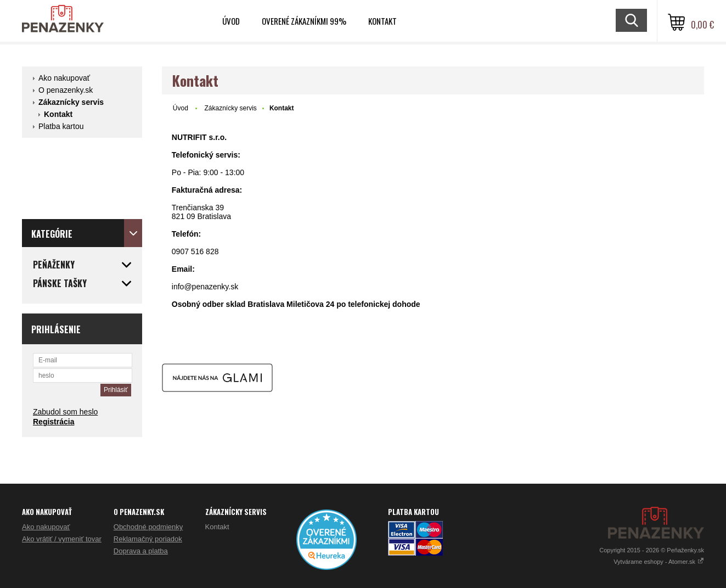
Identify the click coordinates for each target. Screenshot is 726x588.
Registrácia (54, 422)
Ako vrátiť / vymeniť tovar (62, 539)
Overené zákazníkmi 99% (304, 21)
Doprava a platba (141, 551)
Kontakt (382, 21)
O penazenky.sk (66, 90)
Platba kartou (61, 126)
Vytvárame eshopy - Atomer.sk (659, 562)
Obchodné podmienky (148, 527)
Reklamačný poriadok (148, 539)
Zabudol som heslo (65, 412)
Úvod (231, 21)
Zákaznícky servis (71, 102)
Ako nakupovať (64, 78)
